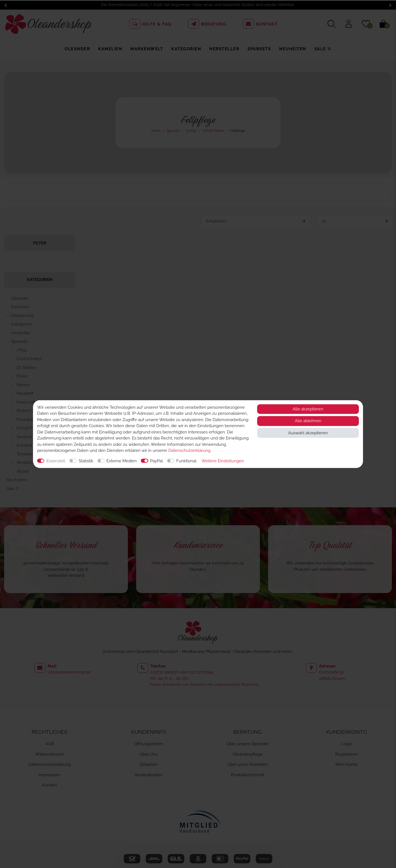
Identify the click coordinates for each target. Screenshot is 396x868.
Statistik (86, 461)
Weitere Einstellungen (223, 461)
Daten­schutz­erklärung (189, 450)
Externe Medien (122, 461)
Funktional (186, 461)
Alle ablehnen (308, 421)
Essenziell (56, 461)
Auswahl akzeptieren (308, 433)
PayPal (156, 461)
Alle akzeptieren (308, 409)
